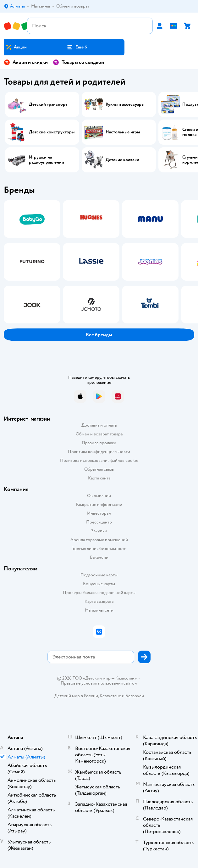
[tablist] (99, 262)
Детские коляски (122, 160)
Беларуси (135, 696)
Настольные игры (123, 132)
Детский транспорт (48, 104)
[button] (77, 47)
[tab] (30, 262)
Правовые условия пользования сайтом (99, 683)
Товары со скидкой (78, 62)
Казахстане (110, 696)
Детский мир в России (76, 696)
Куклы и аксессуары (125, 104)
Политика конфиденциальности (99, 452)
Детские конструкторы (52, 132)
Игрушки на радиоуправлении (47, 160)
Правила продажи (99, 443)
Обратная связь (99, 469)
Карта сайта (99, 478)
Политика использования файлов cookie (99, 460)
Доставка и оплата (99, 425)
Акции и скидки (26, 62)
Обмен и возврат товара (99, 434)
